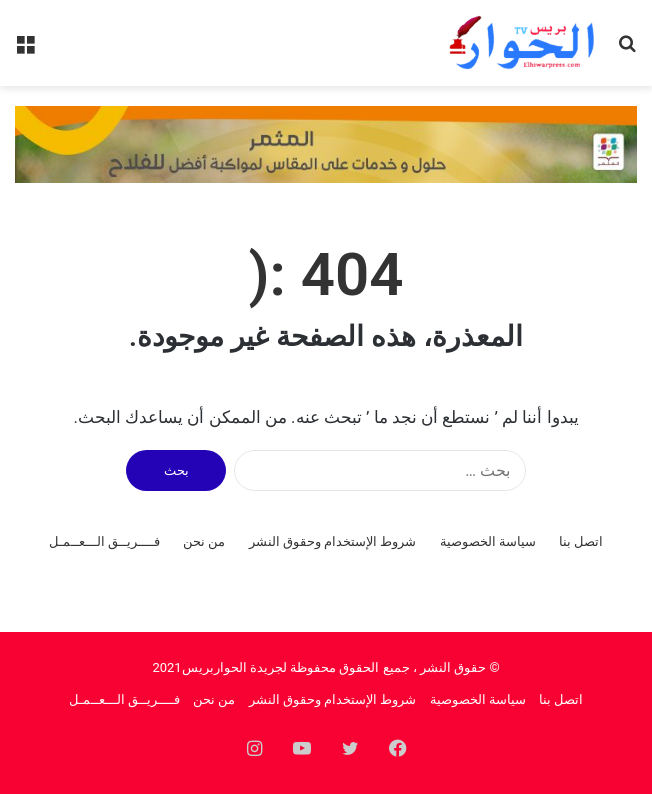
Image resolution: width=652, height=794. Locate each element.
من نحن (204, 541)
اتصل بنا (581, 541)
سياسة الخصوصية (488, 541)
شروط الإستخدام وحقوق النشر (333, 541)
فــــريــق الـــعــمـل (104, 541)
